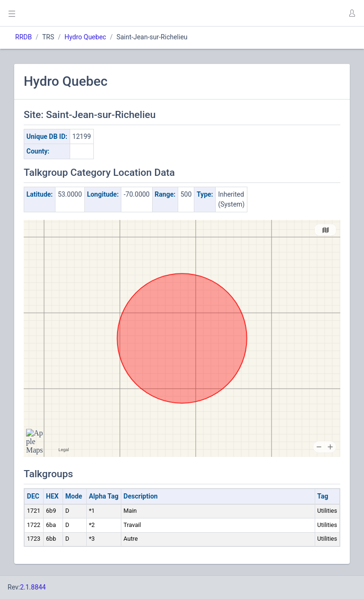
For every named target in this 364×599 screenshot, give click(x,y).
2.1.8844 (33, 587)
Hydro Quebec (85, 37)
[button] (352, 13)
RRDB (23, 37)
